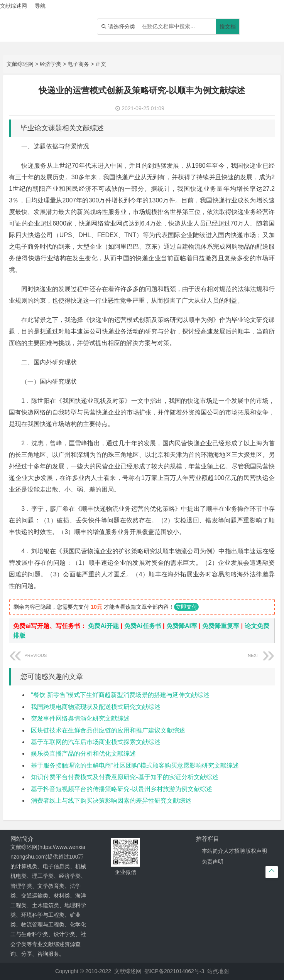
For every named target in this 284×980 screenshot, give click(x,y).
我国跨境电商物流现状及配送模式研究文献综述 (96, 707)
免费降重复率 (221, 626)
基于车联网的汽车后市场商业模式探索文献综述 (96, 742)
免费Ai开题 (103, 626)
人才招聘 (234, 851)
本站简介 (213, 851)
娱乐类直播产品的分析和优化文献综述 (83, 754)
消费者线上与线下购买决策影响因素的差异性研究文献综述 (111, 801)
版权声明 (256, 851)
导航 (40, 6)
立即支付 (186, 607)
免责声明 (213, 862)
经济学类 (51, 64)
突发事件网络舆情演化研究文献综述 (80, 718)
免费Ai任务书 (143, 626)
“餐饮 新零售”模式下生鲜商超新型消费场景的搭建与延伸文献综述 (120, 695)
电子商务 (78, 64)
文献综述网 (20, 64)
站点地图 (218, 971)
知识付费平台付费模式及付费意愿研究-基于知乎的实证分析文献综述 (124, 777)
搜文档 (228, 27)
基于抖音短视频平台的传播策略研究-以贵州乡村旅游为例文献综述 (121, 789)
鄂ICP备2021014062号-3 (174, 971)
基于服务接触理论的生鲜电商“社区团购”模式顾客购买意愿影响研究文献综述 (135, 765)
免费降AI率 (182, 626)
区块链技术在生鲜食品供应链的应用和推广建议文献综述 (108, 730)
